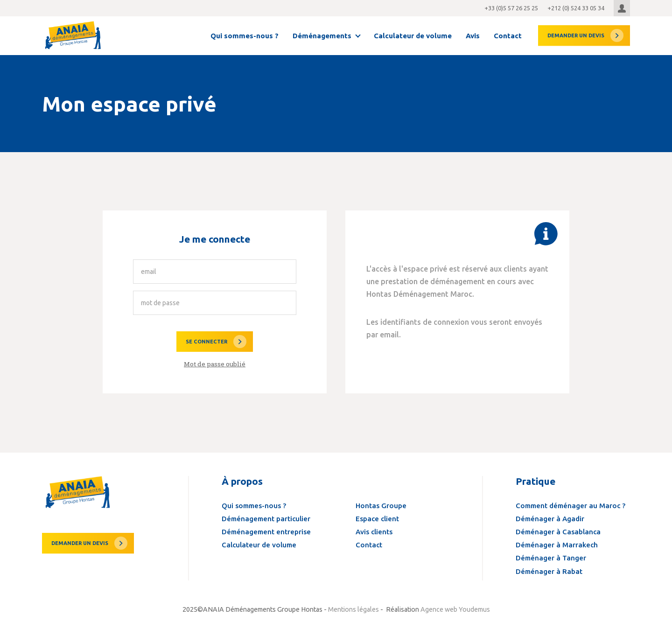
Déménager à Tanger (551, 558)
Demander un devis (80, 543)
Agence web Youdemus (455, 609)
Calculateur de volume (413, 36)
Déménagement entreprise (266, 532)
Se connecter (206, 342)
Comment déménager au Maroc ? (570, 506)
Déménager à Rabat (549, 571)
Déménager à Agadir (550, 519)
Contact (508, 36)
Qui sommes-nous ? (245, 36)
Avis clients (374, 532)
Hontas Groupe (381, 506)
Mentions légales (353, 609)
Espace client (377, 519)
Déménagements (322, 36)
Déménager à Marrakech (557, 545)
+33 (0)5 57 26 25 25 (511, 8)
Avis (473, 36)
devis (576, 35)
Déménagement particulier (266, 519)
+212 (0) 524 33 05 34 (576, 8)
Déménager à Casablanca (558, 532)
